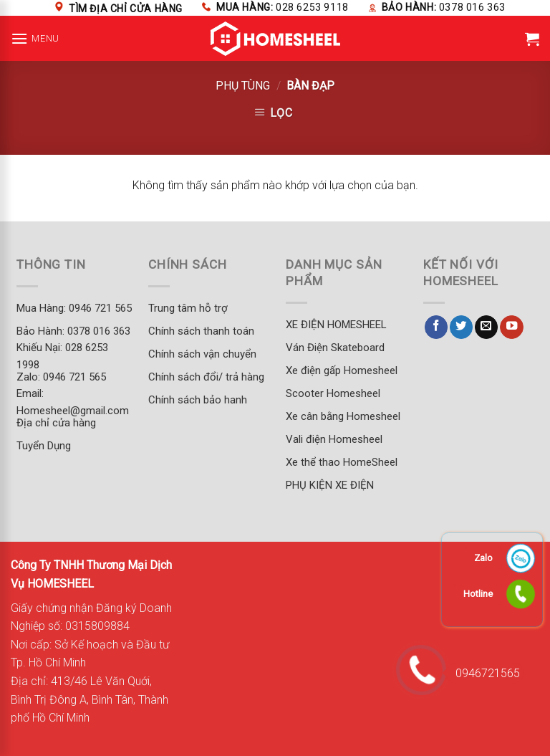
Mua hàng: (283, 7)
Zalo (483, 558)
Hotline (478, 594)
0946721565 (483, 673)
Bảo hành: (444, 7)
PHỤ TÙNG (243, 86)
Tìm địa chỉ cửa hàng (126, 9)
